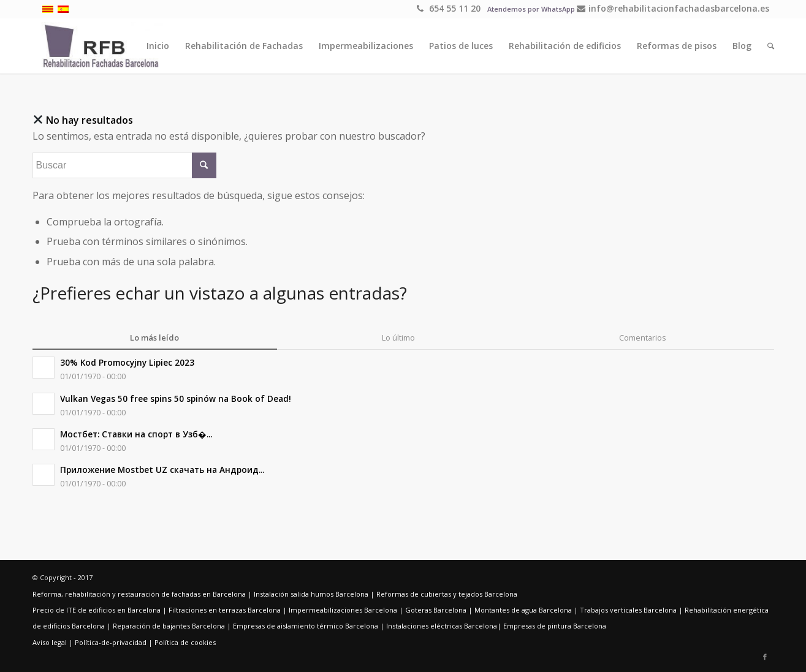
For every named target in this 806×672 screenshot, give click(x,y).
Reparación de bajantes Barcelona (169, 626)
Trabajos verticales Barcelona (628, 610)
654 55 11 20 (449, 8)
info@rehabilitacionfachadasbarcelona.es (673, 8)
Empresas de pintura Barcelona (555, 626)
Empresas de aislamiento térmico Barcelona (306, 626)
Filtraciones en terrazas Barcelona (225, 610)
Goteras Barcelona (436, 610)
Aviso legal (50, 642)
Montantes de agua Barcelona (523, 610)
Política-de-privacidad (111, 642)
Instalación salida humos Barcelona (311, 594)
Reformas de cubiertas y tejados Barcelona (447, 594)
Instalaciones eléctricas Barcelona (442, 626)
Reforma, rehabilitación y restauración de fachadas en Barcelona (139, 594)
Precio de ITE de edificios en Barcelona (97, 610)
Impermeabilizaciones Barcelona (343, 610)
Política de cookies (185, 642)
